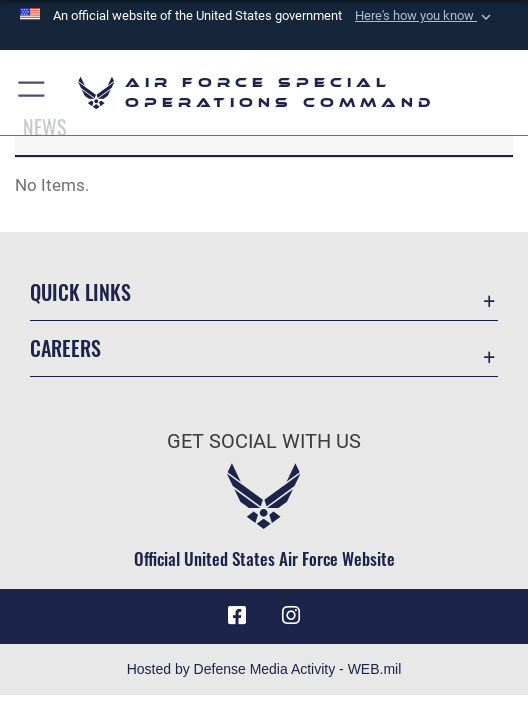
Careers (65, 348)
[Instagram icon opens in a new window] (291, 616)
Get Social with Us (264, 441)
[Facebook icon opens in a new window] (237, 616)
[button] (425, 16)
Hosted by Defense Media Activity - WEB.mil (264, 669)
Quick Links (80, 292)
